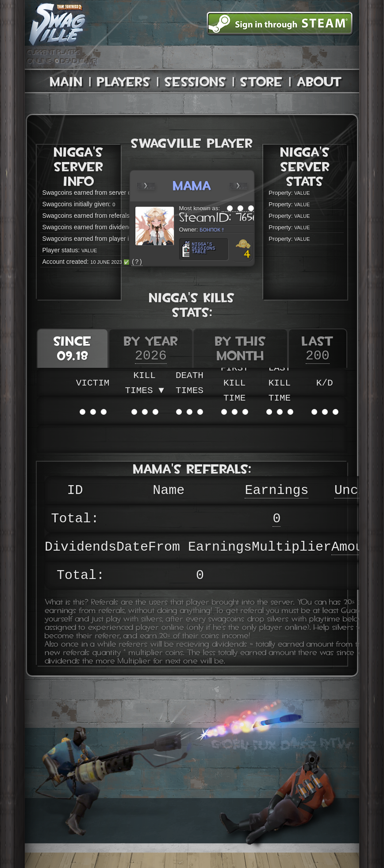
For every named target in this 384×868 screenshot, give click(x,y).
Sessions (195, 82)
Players (124, 82)
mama (192, 186)
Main (66, 82)
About (319, 82)
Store (261, 82)
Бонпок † (212, 229)
